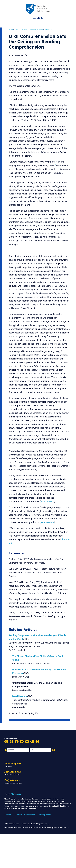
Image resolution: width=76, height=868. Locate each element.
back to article (50, 528)
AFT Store (18, 848)
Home (13, 30)
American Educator (39, 30)
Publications (26, 30)
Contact (8, 848)
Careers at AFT (30, 848)
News (19, 30)
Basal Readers (22, 730)
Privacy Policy (45, 848)
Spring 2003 (51, 30)
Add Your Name (54, 784)
